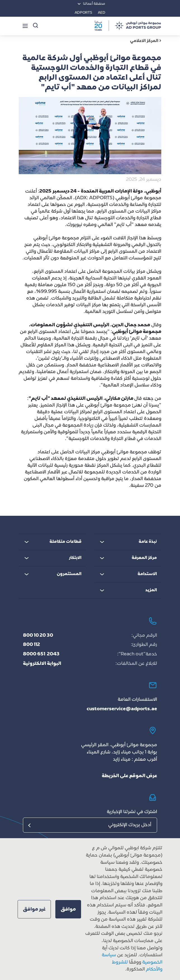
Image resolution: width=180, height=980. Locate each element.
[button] (68, 909)
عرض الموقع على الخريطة (129, 776)
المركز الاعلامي (146, 41)
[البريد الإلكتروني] (90, 825)
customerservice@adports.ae (122, 709)
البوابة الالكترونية (42, 664)
